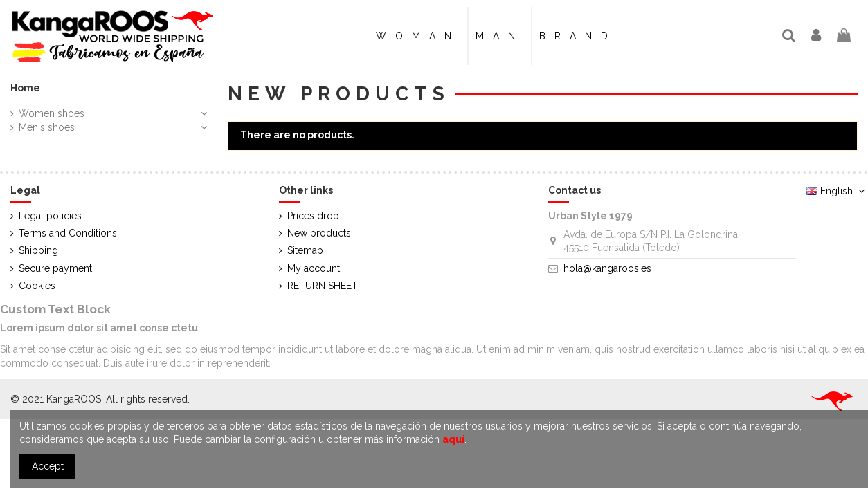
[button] (577, 36)
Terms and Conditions (68, 233)
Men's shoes (47, 127)
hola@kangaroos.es (607, 268)
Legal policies (50, 216)
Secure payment (55, 268)
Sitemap (305, 250)
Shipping (38, 250)
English (837, 191)
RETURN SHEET (323, 286)
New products (319, 233)
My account (314, 268)
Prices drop (313, 216)
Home (25, 88)
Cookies (37, 286)
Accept (48, 466)
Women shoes (52, 113)
